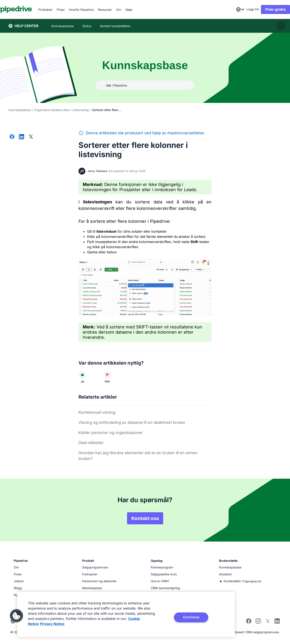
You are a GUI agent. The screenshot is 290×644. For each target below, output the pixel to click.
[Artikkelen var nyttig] (82, 375)
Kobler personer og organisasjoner (111, 433)
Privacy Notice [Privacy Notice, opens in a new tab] (52, 624)
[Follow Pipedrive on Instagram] (258, 622)
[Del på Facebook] (12, 137)
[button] (17, 616)
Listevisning (81, 110)
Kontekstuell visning (97, 412)
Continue (191, 617)
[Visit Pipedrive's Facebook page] (249, 622)
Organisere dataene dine (52, 110)
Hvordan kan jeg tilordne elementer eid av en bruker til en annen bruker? (138, 456)
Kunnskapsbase (20, 110)
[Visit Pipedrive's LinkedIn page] (277, 622)
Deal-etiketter (91, 443)
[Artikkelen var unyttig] (107, 375)
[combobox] (232, 9)
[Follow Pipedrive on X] (268, 622)
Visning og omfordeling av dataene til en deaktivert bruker (132, 422)
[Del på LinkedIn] (21, 137)
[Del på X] (31, 137)
